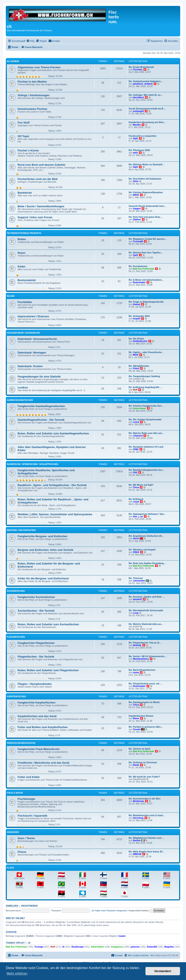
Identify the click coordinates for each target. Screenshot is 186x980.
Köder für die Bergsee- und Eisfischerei (43, 578)
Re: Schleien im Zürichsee (143, 762)
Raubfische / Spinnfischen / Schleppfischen (32, 464)
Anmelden (12, 906)
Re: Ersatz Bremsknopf (141, 67)
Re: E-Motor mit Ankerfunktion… (146, 280)
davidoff (137, 599)
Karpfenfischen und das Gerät (37, 716)
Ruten (21, 253)
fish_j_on (138, 516)
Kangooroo (117, 947)
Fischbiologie (26, 799)
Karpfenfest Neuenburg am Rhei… (147, 122)
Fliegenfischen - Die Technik (36, 657)
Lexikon (23, 388)
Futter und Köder (29, 777)
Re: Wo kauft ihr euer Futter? (144, 777)
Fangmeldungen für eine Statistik (39, 377)
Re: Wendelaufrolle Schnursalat (146, 610)
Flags (10, 868)
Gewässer (13, 832)
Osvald (137, 729)
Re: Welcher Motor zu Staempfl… (147, 164)
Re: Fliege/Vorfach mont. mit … (145, 684)
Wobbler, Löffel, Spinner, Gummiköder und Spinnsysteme (55, 514)
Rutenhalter (139, 282)
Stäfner (137, 219)
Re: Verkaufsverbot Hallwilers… (146, 81)
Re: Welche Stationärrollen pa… (146, 624)
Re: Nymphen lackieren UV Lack (146, 447)
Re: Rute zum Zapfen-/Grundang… (147, 563)
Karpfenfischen (16, 697)
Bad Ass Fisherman (144, 269)
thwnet (137, 304)
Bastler (137, 840)
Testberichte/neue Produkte (24, 233)
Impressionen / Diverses (33, 316)
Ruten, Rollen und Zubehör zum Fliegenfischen (48, 670)
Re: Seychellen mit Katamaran (145, 179)
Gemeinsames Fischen (32, 109)
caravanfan (139, 581)
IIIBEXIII (137, 854)
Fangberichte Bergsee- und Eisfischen (42, 536)
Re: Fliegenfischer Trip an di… (145, 643)
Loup (136, 613)
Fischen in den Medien (32, 82)
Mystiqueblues (141, 659)
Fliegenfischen (16, 637)
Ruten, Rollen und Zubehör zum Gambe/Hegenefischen (53, 433)
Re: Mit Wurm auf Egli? (141, 485)
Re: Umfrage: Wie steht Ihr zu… (146, 95)
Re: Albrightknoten (139, 366)
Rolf (135, 390)
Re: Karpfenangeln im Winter (144, 702)
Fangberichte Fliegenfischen (36, 643)
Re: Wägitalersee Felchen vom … (147, 838)
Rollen (22, 239)
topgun (137, 208)
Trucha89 (138, 241)
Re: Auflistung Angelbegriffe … (145, 387)
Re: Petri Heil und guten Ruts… (146, 217)
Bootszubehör (27, 280)
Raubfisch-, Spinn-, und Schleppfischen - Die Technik (52, 485)
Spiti (136, 138)
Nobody (137, 645)
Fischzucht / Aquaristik (32, 816)
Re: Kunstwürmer (138, 266)
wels (136, 153)
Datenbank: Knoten (30, 366)
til (63, 947)
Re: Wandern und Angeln (142, 550)
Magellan (169, 947)
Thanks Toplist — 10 (18, 943)
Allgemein (13, 61)
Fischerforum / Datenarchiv (23, 333)
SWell (136, 552)
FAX (135, 472)
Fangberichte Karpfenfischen (36, 703)
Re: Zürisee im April (139, 749)
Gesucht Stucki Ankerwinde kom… (148, 206)
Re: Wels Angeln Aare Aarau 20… (147, 852)
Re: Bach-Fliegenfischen (142, 670)
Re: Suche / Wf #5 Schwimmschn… (148, 656)
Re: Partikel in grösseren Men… (146, 727)
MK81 (136, 195)
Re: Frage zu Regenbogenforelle (146, 302)
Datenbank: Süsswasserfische (37, 339)
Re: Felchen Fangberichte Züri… (146, 406)
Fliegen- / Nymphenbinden (35, 684)
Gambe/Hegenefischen (20, 400)
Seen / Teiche (26, 838)
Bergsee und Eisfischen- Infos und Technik (45, 550)
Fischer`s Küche (28, 150)
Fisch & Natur (15, 793)
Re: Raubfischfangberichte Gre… (147, 470)
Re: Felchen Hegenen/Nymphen (146, 192)
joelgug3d (138, 111)
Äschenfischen (16, 591)
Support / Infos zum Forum (35, 217)
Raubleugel (77, 947)
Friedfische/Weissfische (21, 743)
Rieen (136, 718)
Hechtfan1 (139, 97)
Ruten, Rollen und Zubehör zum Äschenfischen (48, 624)
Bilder (11, 296)
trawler (122, 936)
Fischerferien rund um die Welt (38, 179)
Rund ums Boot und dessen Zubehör (42, 165)
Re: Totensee (136, 578)
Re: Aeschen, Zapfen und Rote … (147, 597)
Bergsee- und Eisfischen (21, 530)
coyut (136, 422)
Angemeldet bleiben (140, 911)
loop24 (137, 319)
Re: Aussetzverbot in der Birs (145, 799)
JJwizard (138, 436)
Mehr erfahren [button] (17, 973)
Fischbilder (25, 302)
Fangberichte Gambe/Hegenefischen (41, 406)
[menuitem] (30, 41)
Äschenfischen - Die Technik (36, 611)
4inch (136, 538)
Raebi (136, 765)
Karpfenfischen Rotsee (141, 716)
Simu (136, 181)
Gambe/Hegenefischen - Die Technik (41, 420)
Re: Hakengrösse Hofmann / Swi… (147, 514)
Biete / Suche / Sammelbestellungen (41, 206)
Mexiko (137, 125)
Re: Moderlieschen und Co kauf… (147, 815)
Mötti (136, 355)
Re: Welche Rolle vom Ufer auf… (146, 433)
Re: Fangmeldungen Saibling (144, 376)
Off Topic (23, 136)
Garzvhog (138, 818)
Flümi (136, 368)
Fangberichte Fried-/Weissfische (39, 749)
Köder (22, 267)
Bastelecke (25, 193)
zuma (136, 672)
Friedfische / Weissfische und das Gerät (43, 763)
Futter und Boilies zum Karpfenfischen (43, 727)
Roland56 (152, 947)
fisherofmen (140, 408)
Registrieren (29, 906)
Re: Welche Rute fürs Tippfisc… (146, 253)
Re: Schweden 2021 (139, 316)
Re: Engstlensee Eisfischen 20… (146, 536)
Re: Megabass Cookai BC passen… (148, 239)
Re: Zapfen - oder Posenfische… (146, 352)
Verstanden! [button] (163, 971)
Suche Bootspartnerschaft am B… (147, 109)
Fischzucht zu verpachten (143, 136)
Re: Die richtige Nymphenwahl (145, 419)
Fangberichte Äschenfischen (36, 597)
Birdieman (139, 801)
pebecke (135, 947)
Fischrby (138, 69)
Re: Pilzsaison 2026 (139, 150)
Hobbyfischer (140, 341)
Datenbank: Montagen (32, 353)
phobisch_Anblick (143, 84)
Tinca (136, 487)
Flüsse (22, 852)
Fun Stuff (24, 123)
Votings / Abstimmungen (34, 95)
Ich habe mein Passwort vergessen (109, 911)
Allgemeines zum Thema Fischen (39, 67)
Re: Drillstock (136, 499)
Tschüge (39, 947)
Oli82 (136, 449)
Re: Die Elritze (136, 339)
